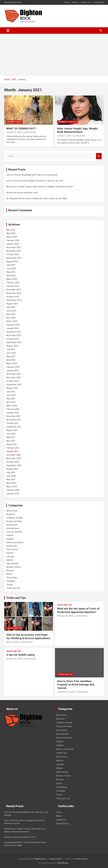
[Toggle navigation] (8, 31)
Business (11, 514)
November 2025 (14, 251)
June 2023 (11, 353)
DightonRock (40, 859)
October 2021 (13, 423)
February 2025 (13, 283)
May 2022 (11, 399)
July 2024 (11, 307)
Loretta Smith (29, 132)
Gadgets (10, 539)
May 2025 (11, 272)
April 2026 (11, 233)
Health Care (12, 546)
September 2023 (14, 342)
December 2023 (14, 332)
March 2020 (12, 487)
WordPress (63, 863)
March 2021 (12, 444)
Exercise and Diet (14, 532)
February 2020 (13, 490)
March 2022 (12, 406)
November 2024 (14, 293)
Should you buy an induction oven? (22, 193)
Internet (10, 553)
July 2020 (11, 472)
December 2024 (14, 290)
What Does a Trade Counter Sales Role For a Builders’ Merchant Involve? (40, 187)
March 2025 (12, 279)
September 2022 (14, 385)
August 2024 (12, 304)
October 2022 (13, 381)
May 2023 (11, 356)
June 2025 (11, 269)
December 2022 (14, 374)
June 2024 (11, 311)
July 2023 (11, 349)
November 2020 (14, 458)
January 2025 (13, 286)
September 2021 (14, 427)
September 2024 (14, 300)
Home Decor (12, 549)
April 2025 (11, 276)
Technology (12, 578)
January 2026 (13, 244)
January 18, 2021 (14, 132)
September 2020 (14, 465)
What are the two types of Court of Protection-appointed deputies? (78, 610)
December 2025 (14, 247)
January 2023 (13, 370)
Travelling (11, 581)
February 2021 (13, 448)
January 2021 (13, 451)
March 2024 (12, 321)
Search (99, 156)
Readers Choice (15, 122)
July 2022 (11, 392)
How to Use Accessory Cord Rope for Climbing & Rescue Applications (28, 636)
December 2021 (14, 416)
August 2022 (12, 388)
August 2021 (12, 430)
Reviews (10, 571)
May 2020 (11, 480)
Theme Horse (81, 859)
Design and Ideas (14, 521)
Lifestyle (10, 556)
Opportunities (13, 563)
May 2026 (11, 230)
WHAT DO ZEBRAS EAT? (21, 128)
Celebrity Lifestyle (67, 122)
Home (67, 2)
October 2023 (13, 339)
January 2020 (13, 494)
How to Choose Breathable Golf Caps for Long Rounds (32, 175)
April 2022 (11, 402)
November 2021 (14, 420)
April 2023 (11, 360)
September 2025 (14, 258)
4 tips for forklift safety (21, 655)
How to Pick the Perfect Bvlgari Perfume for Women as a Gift (35, 181)
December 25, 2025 (66, 692)
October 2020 (13, 462)
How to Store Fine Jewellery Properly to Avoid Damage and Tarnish (76, 685)
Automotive (12, 511)
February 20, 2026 (65, 616)
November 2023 (14, 335)
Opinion (10, 560)
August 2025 (12, 261)
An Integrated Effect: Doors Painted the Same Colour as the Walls (37, 198)
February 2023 (13, 367)
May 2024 (11, 314)
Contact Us (85, 2)
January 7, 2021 (64, 136)
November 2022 (14, 378)
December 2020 (14, 455)
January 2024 (13, 328)
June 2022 (11, 395)
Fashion (10, 535)
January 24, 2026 (14, 659)
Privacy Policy (98, 2)
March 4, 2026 (13, 642)
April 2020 (11, 483)
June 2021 (11, 434)
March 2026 (12, 237)
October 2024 (13, 297)
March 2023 (12, 363)
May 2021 (11, 437)
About (75, 2)
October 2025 (13, 254)
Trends (9, 585)
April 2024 (11, 318)
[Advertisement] (54, 55)
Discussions (12, 525)
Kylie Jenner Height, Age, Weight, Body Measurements (78, 130)
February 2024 (13, 325)
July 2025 (11, 265)
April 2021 (11, 441)
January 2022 (13, 413)
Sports (9, 574)
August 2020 (12, 469)
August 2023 (12, 346)
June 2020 (11, 476)
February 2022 (13, 409)
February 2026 (13, 240)
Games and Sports (15, 542)
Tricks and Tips (13, 588)
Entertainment (13, 528)
